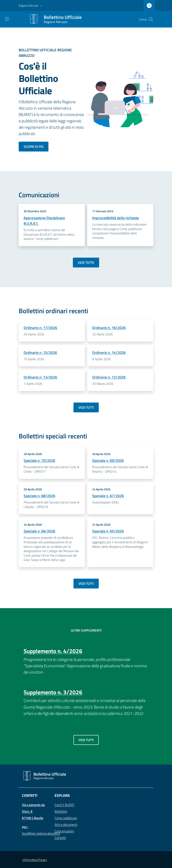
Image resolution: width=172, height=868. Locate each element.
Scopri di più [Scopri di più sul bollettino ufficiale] (34, 147)
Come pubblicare (66, 818)
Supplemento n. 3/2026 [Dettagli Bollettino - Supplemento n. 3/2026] (53, 692)
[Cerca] (151, 19)
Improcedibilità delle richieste (115, 218)
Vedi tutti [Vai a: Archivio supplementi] (86, 740)
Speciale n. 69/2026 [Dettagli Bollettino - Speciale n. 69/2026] (108, 460)
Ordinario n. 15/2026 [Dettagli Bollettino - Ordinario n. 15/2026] (40, 353)
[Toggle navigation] (7, 19)
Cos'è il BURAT (65, 805)
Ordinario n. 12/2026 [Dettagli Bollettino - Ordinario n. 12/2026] (109, 377)
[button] (31, 6)
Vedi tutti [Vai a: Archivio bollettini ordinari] (86, 407)
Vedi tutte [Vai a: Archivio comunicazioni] (86, 263)
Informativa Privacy (35, 860)
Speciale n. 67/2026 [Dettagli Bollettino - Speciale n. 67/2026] (108, 496)
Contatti (60, 838)
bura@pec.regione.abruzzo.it (41, 833)
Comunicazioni (64, 831)
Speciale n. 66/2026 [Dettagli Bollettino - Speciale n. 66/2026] (39, 531)
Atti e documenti (66, 824)
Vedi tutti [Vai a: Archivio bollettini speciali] (86, 584)
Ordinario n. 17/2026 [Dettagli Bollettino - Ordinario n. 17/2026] (40, 328)
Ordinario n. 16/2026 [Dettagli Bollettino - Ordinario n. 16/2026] (109, 328)
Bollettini (61, 811)
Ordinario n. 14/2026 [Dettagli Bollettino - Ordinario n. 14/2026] (109, 353)
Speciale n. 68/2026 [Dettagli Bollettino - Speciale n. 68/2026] (39, 496)
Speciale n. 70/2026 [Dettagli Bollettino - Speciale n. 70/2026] (39, 460)
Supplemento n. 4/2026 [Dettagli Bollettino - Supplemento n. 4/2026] (53, 651)
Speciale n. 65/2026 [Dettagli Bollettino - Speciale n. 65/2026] (108, 531)
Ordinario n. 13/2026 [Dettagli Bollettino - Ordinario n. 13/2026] (40, 377)
